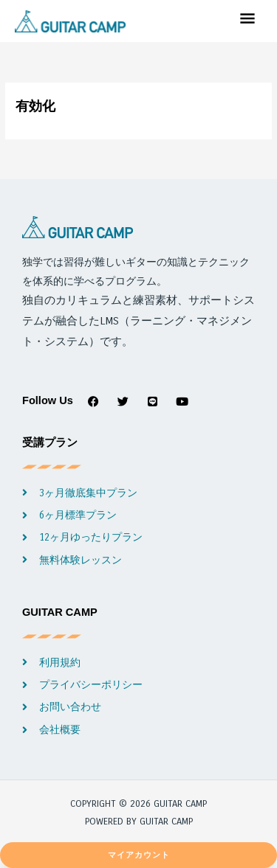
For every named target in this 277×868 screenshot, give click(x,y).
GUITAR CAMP (60, 612)
